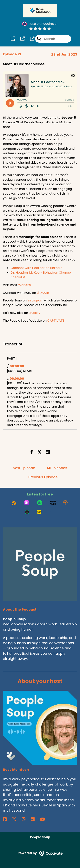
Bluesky (34, 313)
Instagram (35, 300)
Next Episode (24, 468)
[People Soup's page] (13, 39)
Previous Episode (43, 477)
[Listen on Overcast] (65, 503)
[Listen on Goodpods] (39, 512)
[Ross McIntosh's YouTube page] (45, 819)
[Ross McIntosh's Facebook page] (7, 819)
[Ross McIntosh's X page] (17, 819)
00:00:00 (17, 366)
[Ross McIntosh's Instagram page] (26, 819)
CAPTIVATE (56, 321)
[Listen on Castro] (27, 512)
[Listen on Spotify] (40, 503)
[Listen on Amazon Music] (53, 503)
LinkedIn (43, 293)
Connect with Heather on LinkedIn (37, 268)
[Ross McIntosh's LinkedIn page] (35, 819)
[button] (51, 512)
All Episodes (57, 468)
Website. (25, 285)
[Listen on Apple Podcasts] (27, 503)
